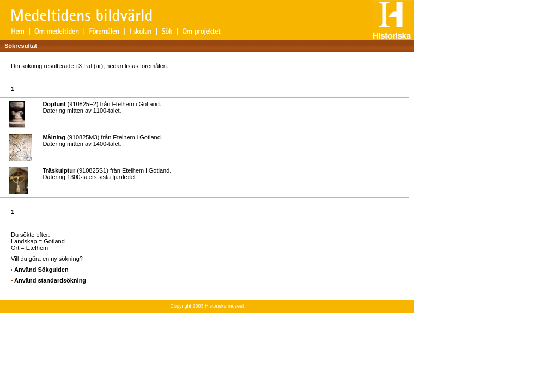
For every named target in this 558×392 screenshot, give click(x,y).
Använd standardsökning (50, 280)
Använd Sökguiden (41, 269)
